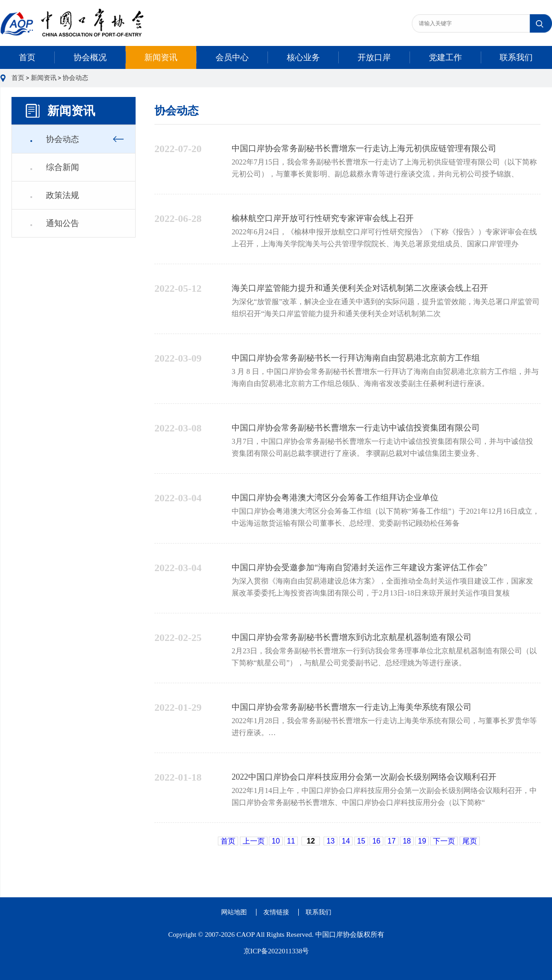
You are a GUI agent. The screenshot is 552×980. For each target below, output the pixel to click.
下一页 (444, 841)
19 (422, 841)
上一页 (254, 841)
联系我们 (516, 57)
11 (291, 841)
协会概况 (90, 57)
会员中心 (232, 57)
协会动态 (75, 78)
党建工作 (445, 57)
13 (330, 841)
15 (361, 841)
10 (276, 841)
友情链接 (276, 912)
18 (407, 841)
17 (392, 841)
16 (376, 841)
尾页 (470, 841)
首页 (27, 57)
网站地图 (234, 912)
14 (346, 841)
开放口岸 (374, 57)
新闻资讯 (161, 57)
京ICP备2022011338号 (276, 951)
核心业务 (303, 57)
